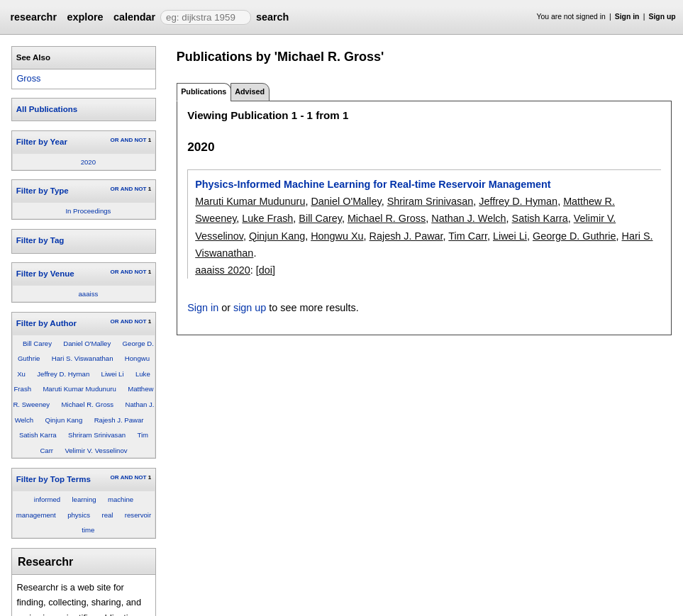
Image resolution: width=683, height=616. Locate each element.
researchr (33, 17)
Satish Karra (38, 435)
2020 (88, 162)
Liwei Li (113, 374)
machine (121, 499)
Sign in (627, 17)
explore (85, 17)
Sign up (662, 17)
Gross (28, 78)
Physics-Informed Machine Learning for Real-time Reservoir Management (373, 184)
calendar (134, 17)
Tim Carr (468, 236)
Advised (250, 91)
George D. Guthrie (574, 236)
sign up (250, 308)
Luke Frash (267, 218)
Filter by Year (42, 142)
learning (84, 499)
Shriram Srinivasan (97, 435)
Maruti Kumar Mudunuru (79, 389)
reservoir (138, 515)
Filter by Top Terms (54, 479)
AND (127, 140)
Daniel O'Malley (87, 343)
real (107, 515)
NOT (140, 140)
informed (47, 499)
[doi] (266, 270)
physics (79, 515)
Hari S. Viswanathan (83, 358)
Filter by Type (43, 191)
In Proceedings (88, 211)
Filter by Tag (40, 240)
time (88, 530)
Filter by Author (46, 323)
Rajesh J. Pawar (119, 420)
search (272, 17)
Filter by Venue (45, 274)
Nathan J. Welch (468, 218)
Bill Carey (37, 343)
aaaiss (89, 294)
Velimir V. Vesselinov (96, 450)
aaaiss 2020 (223, 270)
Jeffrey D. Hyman (63, 374)
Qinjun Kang (63, 420)
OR (114, 140)
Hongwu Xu (337, 236)
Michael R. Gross (88, 404)
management (36, 515)
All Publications (47, 109)
